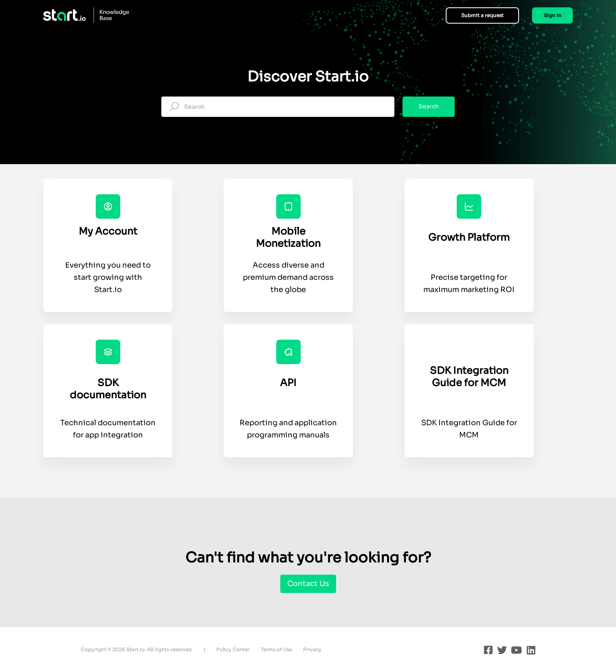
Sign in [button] (553, 15)
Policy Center (233, 649)
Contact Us (308, 584)
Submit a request (482, 15)
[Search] (278, 107)
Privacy (312, 649)
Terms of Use (276, 649)
